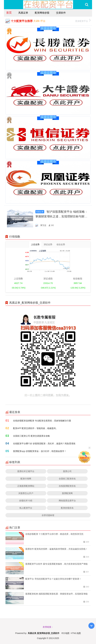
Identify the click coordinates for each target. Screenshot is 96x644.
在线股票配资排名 (67, 486)
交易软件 (61, 13)
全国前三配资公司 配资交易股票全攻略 (31, 436)
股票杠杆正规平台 (26, 471)
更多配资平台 (83, 21)
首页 (9, 13)
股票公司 (67, 471)
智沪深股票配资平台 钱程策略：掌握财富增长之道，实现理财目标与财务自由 (62, 216)
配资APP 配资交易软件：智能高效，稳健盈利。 (35, 428)
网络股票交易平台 (67, 501)
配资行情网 (26, 479)
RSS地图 (65, 633)
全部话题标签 (48, 515)
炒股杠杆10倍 (26, 501)
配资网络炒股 (42, 13)
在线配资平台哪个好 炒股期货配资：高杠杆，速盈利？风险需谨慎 (44, 443)
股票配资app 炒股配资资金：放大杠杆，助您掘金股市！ (40, 451)
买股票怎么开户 (26, 493)
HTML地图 (76, 633)
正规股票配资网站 (26, 486)
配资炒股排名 (67, 508)
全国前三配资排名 (67, 479)
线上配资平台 (26, 508)
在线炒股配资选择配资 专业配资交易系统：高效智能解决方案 (42, 421)
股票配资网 (67, 493)
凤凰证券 (23, 13)
